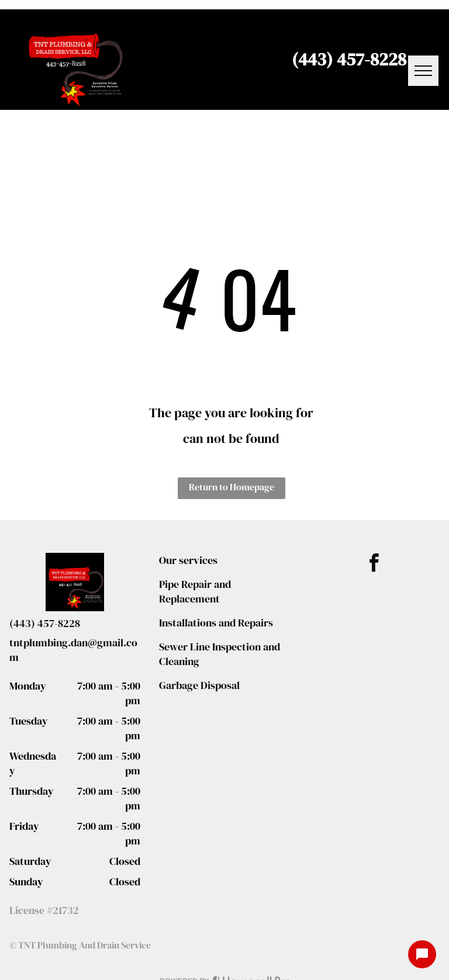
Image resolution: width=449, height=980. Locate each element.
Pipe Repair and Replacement (195, 591)
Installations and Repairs (216, 623)
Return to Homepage (232, 487)
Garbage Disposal (199, 685)
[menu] (423, 71)
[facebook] (374, 565)
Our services (188, 560)
